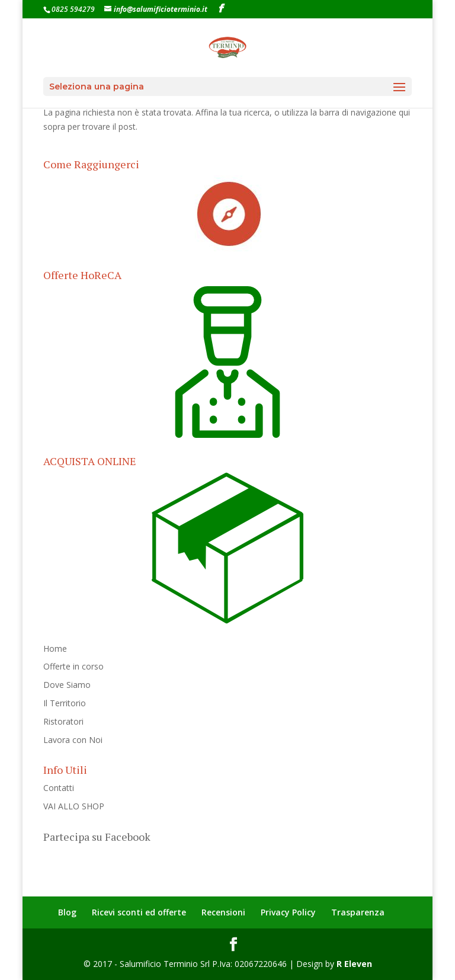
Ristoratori (63, 721)
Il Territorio (65, 703)
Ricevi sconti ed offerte (139, 912)
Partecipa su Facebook (97, 837)
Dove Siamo (67, 685)
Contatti (59, 788)
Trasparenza (358, 912)
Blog (67, 912)
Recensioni (223, 912)
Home (55, 648)
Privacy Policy (288, 912)
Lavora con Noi (73, 740)
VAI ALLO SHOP (74, 806)
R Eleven (354, 964)
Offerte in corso (73, 666)
